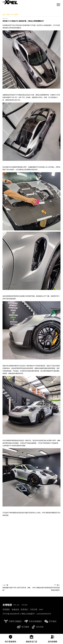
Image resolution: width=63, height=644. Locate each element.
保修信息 (15, 609)
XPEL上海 (16, 605)
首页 (4, 15)
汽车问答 (34, 609)
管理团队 (6, 609)
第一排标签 (15, 15)
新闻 (8, 15)
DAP (41, 609)
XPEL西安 (24, 605)
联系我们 (25, 609)
